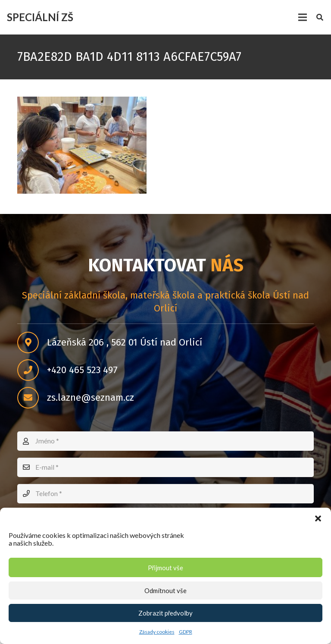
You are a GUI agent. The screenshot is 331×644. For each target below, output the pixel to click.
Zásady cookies (157, 632)
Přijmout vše (166, 568)
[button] (318, 518)
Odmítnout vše (165, 591)
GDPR (186, 632)
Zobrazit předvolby (166, 613)
